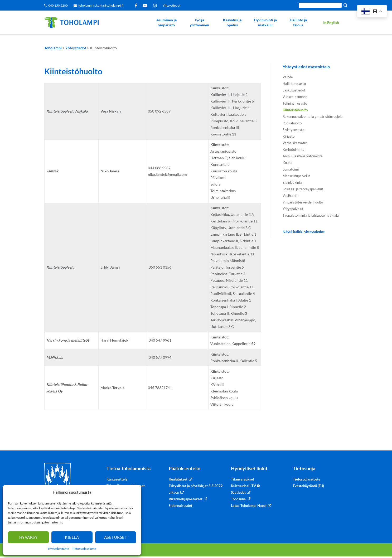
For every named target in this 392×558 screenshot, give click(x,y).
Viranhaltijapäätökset (186, 499)
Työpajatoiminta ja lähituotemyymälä (311, 215)
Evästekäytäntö (59, 549)
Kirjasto (289, 136)
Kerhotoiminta (294, 149)
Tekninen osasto (295, 103)
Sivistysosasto (293, 130)
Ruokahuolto (292, 123)
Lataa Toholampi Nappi (249, 506)
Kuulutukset (178, 479)
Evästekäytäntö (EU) (308, 486)
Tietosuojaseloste (84, 549)
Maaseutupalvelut (296, 176)
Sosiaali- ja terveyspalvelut (303, 189)
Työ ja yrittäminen (199, 23)
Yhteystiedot (171, 5)
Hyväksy (28, 537)
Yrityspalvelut (293, 209)
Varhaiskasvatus (295, 143)
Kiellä (72, 537)
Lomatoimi (291, 169)
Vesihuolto (291, 196)
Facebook (137, 6)
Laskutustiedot (294, 90)
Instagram (156, 6)
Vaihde (288, 77)
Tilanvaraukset (243, 479)
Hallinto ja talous (298, 23)
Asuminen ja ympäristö (166, 23)
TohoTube (238, 499)
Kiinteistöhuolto (295, 110)
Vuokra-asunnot (295, 97)
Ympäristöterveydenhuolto (303, 202)
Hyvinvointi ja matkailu (265, 23)
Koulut (288, 163)
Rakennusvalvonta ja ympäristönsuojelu (313, 117)
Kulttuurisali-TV (245, 486)
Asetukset (116, 537)
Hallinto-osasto (294, 84)
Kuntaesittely (117, 479)
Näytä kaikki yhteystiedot (304, 232)
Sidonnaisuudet (180, 506)
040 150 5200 (58, 5)
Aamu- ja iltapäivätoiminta (303, 156)
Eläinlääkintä (292, 182)
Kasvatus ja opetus (232, 23)
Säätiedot (238, 492)
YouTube (146, 6)
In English (331, 23)
